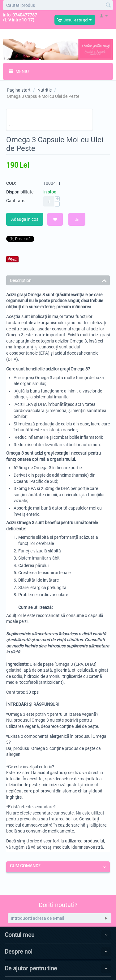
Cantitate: (16, 201)
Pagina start (19, 90)
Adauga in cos (25, 219)
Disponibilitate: (20, 192)
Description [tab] (58, 280)
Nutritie (45, 90)
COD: (11, 183)
